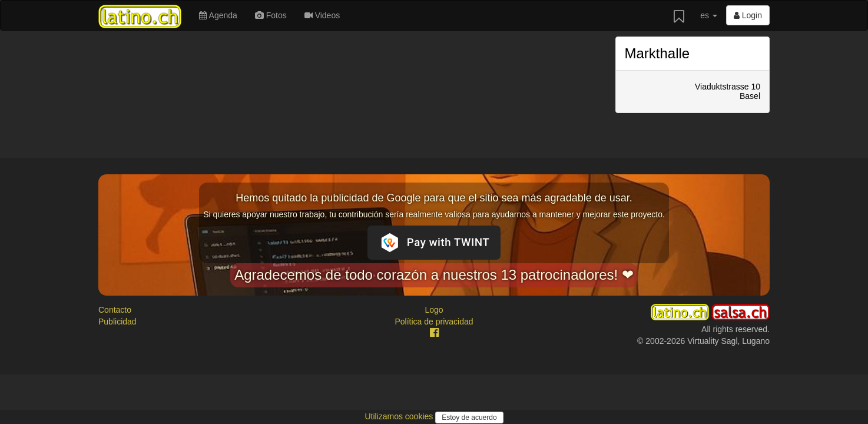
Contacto (115, 310)
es (709, 15)
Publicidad (117, 322)
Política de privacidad (434, 322)
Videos (322, 15)
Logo (434, 310)
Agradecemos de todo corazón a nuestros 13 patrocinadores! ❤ (434, 275)
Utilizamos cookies (400, 416)
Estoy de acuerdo (469, 418)
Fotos (271, 15)
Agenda (218, 15)
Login (748, 15)
